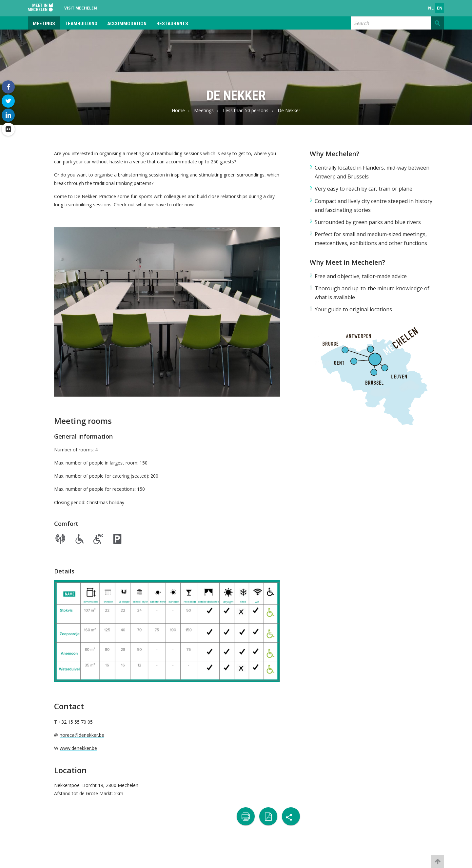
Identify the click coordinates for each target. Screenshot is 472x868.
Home (178, 110)
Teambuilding (81, 24)
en (440, 8)
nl (431, 8)
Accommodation (127, 24)
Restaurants (172, 24)
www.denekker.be (78, 748)
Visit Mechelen (81, 8)
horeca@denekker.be (82, 735)
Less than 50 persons (246, 110)
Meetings (44, 24)
